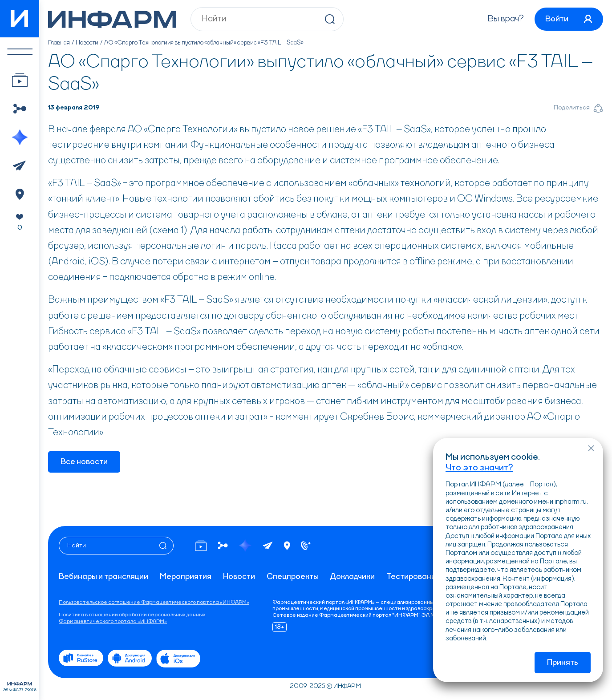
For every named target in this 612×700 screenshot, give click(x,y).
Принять (563, 663)
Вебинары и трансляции (103, 577)
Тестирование (413, 577)
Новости (87, 43)
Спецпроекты (293, 577)
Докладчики (353, 577)
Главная (59, 43)
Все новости (84, 462)
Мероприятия (186, 577)
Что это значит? (479, 468)
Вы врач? (506, 19)
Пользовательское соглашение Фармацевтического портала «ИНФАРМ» (154, 603)
